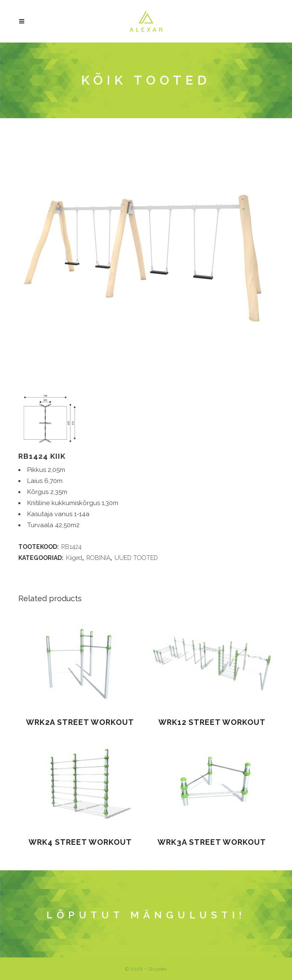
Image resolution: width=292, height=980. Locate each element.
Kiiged (74, 558)
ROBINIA (98, 558)
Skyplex (157, 969)
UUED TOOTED (136, 558)
